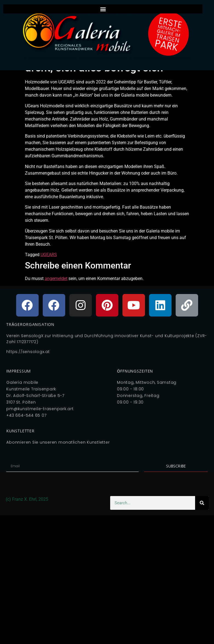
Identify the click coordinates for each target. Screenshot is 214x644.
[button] (103, 9)
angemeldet (56, 278)
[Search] (202, 503)
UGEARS (49, 255)
